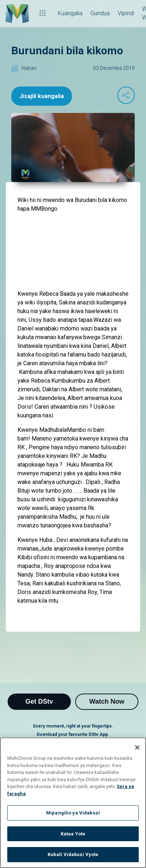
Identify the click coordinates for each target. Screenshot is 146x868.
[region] (73, 803)
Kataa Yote (73, 834)
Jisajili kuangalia (42, 96)
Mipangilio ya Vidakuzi (73, 813)
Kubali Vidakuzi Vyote (73, 854)
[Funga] (137, 747)
